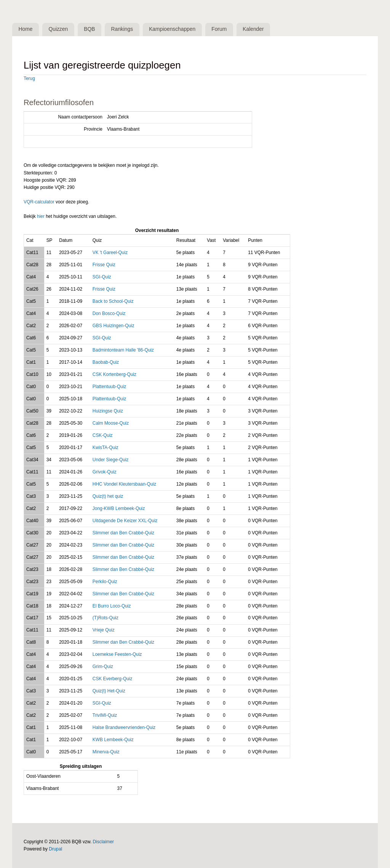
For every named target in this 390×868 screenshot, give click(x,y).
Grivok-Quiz (105, 472)
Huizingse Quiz (108, 411)
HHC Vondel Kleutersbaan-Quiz (124, 484)
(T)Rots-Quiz (105, 618)
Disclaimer (104, 842)
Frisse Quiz (104, 265)
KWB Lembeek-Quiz (113, 740)
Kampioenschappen (172, 29)
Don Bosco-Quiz (109, 313)
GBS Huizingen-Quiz (113, 326)
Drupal (55, 849)
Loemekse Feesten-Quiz (117, 654)
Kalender (253, 29)
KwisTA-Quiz (105, 448)
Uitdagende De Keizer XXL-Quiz (125, 521)
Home (26, 29)
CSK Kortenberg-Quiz (114, 374)
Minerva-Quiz (106, 752)
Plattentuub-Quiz (109, 387)
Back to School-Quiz (113, 301)
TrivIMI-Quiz (105, 715)
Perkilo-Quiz (105, 582)
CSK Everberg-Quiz (113, 679)
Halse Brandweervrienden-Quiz (124, 727)
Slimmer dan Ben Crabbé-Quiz (123, 533)
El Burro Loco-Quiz (112, 606)
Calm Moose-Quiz (111, 423)
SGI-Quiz (102, 277)
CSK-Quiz (103, 435)
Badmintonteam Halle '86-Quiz (123, 350)
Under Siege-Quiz (111, 460)
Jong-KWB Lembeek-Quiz (119, 508)
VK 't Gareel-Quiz (110, 253)
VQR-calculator (39, 202)
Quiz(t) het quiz (108, 496)
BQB (89, 29)
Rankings (122, 29)
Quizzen (58, 29)
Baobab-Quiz (106, 362)
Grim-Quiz (103, 667)
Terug (29, 78)
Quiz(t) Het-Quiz (109, 691)
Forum (219, 29)
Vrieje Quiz (104, 630)
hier (41, 216)
